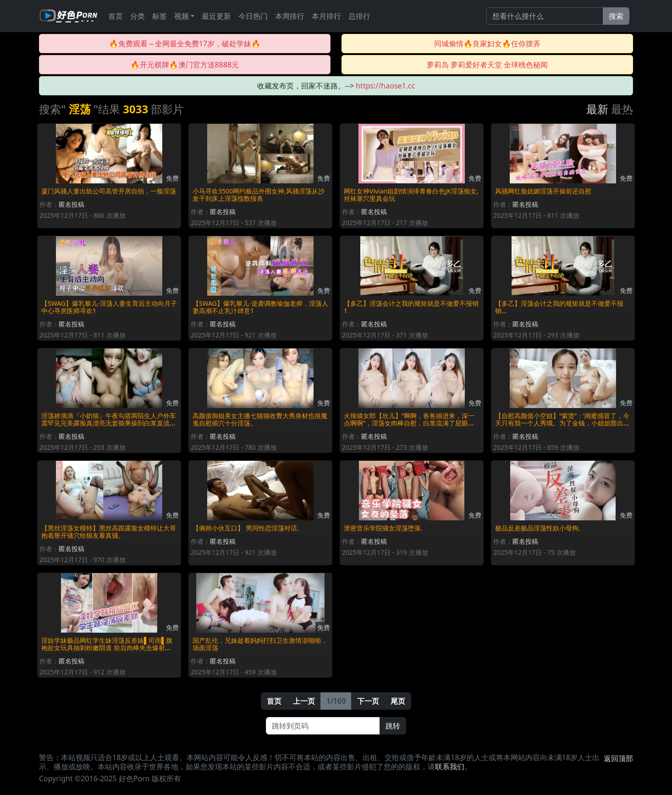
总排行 (359, 16)
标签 (160, 16)
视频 (182, 16)
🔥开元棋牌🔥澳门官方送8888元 (185, 65)
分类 (138, 16)
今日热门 (253, 16)
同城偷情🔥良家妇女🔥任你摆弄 (487, 44)
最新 (597, 109)
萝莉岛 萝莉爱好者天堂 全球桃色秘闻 (487, 65)
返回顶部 (618, 758)
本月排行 (326, 16)
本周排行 (290, 16)
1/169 (336, 701)
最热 (622, 109)
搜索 (616, 16)
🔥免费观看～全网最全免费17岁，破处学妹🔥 (185, 44)
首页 (116, 16)
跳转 (393, 726)
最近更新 (216, 16)
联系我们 (450, 767)
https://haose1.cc (385, 86)
